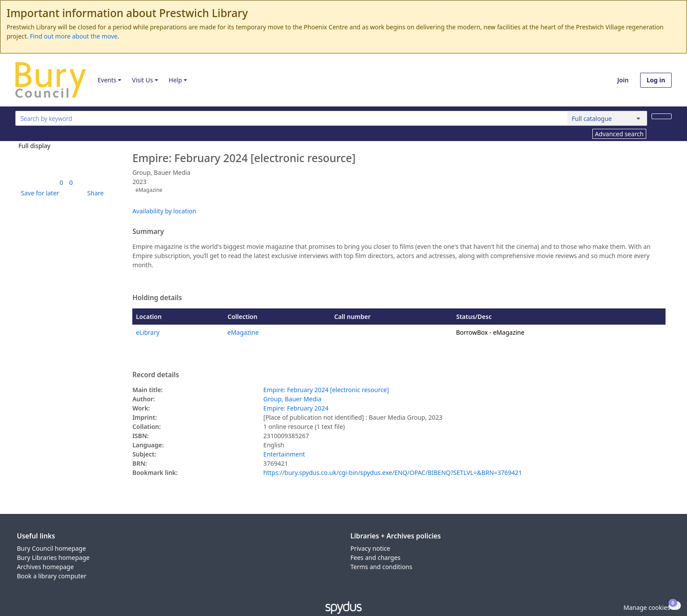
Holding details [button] (157, 298)
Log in (656, 80)
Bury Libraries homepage (53, 558)
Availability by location (164, 211)
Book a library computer (52, 576)
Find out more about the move (74, 36)
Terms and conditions (381, 567)
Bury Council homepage (52, 548)
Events (107, 80)
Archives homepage (46, 567)
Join (623, 80)
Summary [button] (148, 232)
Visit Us (142, 80)
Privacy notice (370, 548)
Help (175, 80)
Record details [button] (156, 375)
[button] (39, 193)
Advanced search (619, 134)
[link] (61, 182)
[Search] (662, 116)
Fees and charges (375, 558)
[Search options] (607, 118)
